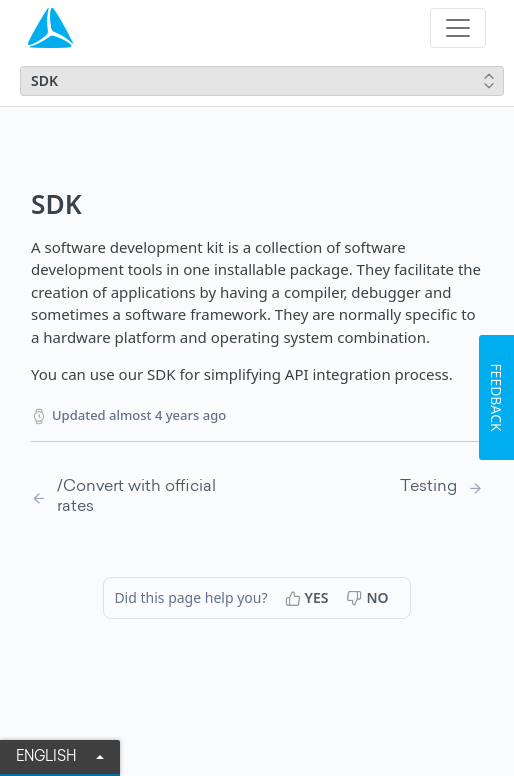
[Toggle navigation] (458, 28)
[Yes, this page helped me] (309, 598)
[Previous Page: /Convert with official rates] (128, 497)
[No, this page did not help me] (369, 598)
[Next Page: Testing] (441, 487)
